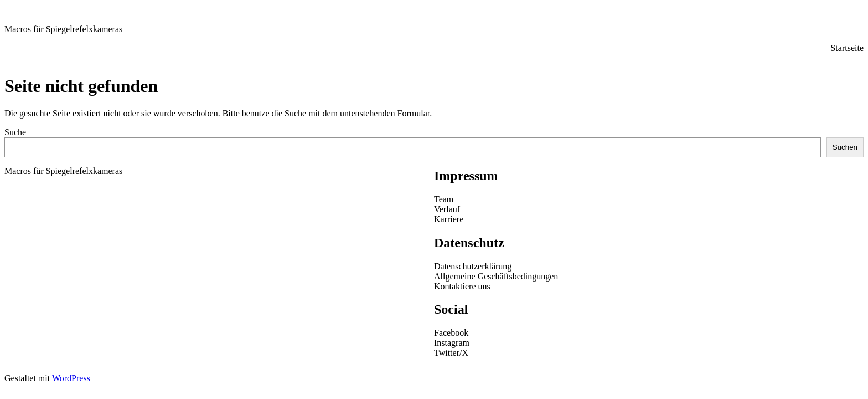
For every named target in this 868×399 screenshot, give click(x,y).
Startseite (847, 48)
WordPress (71, 378)
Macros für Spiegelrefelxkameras (63, 29)
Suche (15, 132)
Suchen (845, 147)
